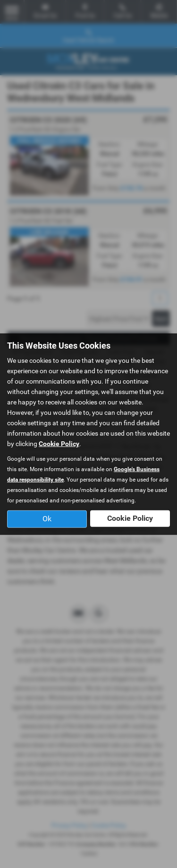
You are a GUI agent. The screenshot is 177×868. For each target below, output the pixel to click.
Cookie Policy (59, 444)
